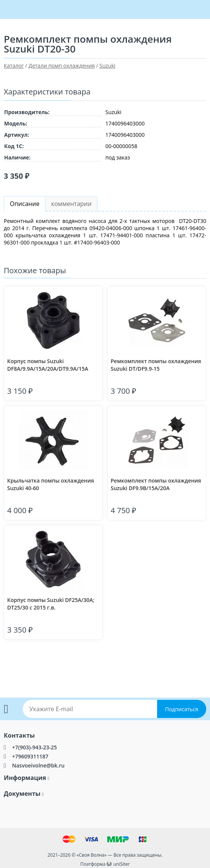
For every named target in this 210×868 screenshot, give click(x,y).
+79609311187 (30, 756)
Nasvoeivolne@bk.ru (38, 765)
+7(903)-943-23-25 (34, 747)
